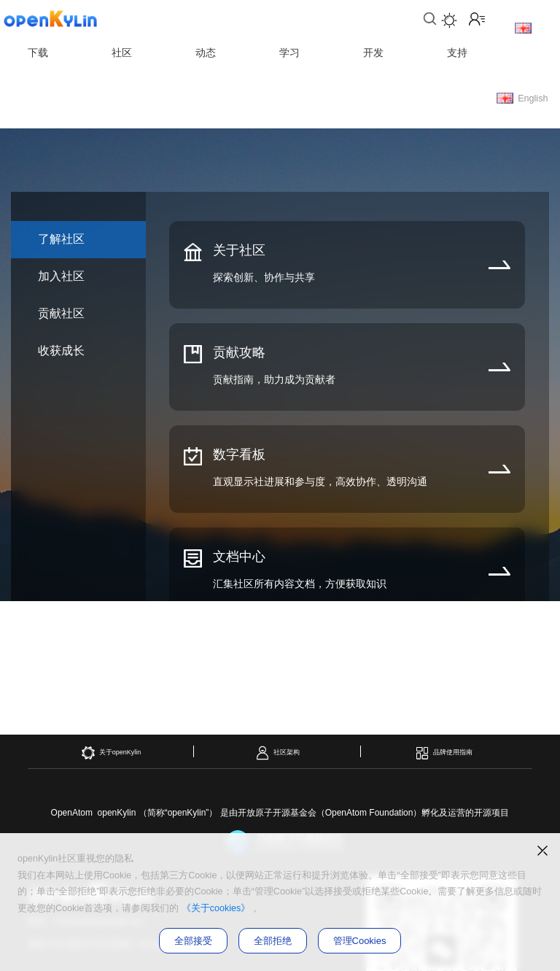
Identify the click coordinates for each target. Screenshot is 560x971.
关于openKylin (111, 753)
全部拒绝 (273, 941)
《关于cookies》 (216, 908)
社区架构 (277, 753)
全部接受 (193, 941)
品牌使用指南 (444, 753)
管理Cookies (360, 941)
